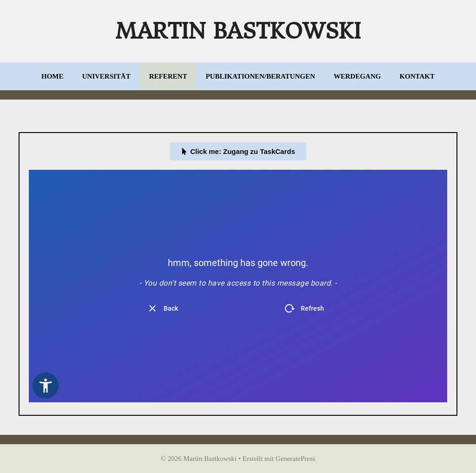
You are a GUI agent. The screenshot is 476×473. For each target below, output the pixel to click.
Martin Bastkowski (238, 31)
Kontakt (417, 76)
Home (53, 76)
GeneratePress (296, 459)
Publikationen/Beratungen (260, 76)
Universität (106, 76)
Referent (168, 76)
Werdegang (357, 76)
